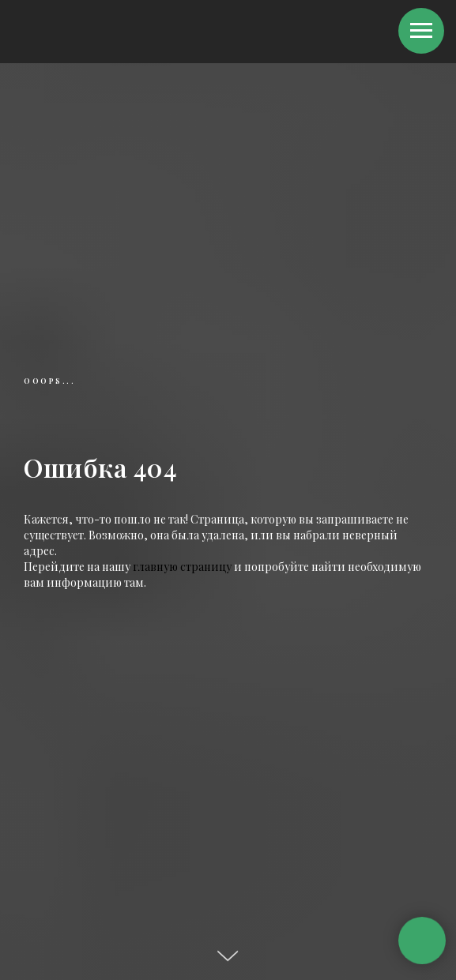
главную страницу (182, 567)
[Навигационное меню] (421, 31)
